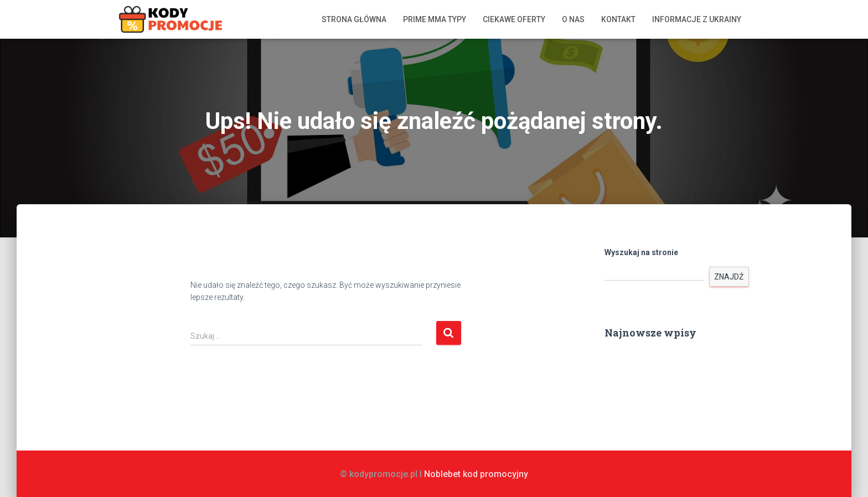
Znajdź (729, 277)
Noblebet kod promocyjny (476, 474)
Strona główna (354, 19)
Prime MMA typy (435, 19)
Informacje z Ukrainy (697, 19)
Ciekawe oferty (514, 19)
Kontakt (618, 19)
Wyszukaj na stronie (641, 252)
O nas (573, 19)
